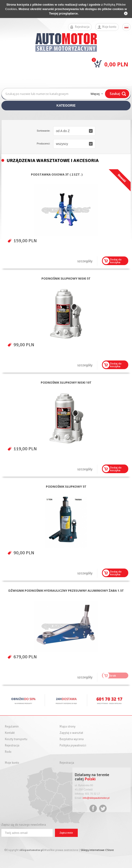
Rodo (8, 752)
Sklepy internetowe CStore (97, 850)
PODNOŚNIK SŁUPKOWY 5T (66, 487)
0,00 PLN (116, 64)
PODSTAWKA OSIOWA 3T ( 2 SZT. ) (57, 175)
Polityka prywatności (73, 746)
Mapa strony (68, 727)
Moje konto (109, 27)
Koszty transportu (16, 739)
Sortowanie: (44, 131)
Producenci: (44, 144)
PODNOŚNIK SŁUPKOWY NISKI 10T (66, 383)
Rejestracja (82, 27)
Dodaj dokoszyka (116, 261)
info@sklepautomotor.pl (96, 798)
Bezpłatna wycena (72, 739)
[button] (74, 131)
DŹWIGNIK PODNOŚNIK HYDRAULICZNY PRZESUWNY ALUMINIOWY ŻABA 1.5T (66, 591)
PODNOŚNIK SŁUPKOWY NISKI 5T (66, 279)
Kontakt (10, 733)
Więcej (95, 94)
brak (113, 675)
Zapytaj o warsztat (71, 733)
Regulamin (12, 727)
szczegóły (85, 261)
